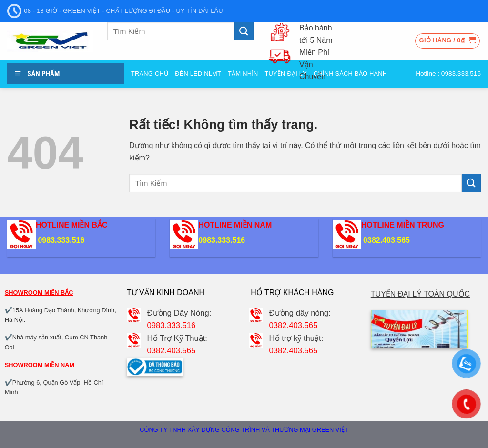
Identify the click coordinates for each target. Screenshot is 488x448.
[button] (448, 41)
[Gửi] (244, 31)
